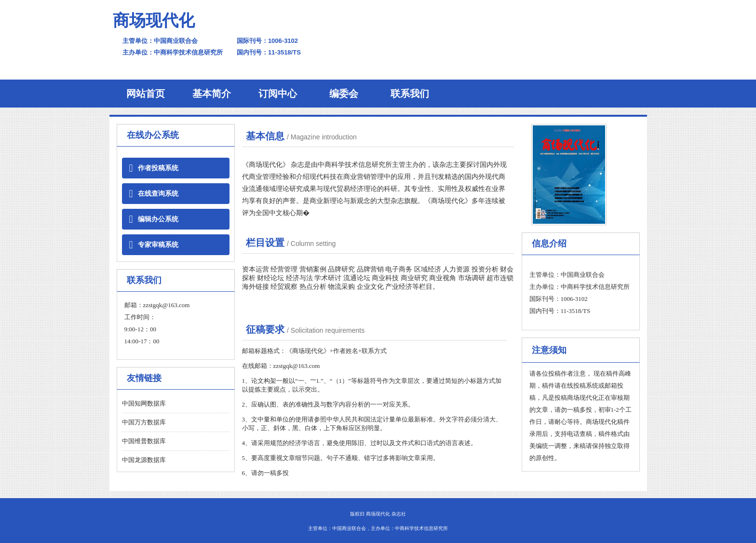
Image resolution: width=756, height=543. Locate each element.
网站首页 (146, 94)
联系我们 (410, 94)
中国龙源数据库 (144, 460)
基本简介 (212, 94)
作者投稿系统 (154, 168)
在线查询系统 (154, 194)
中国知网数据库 (144, 403)
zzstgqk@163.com (167, 305)
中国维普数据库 (144, 441)
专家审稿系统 (154, 245)
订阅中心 (278, 94)
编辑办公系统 (154, 219)
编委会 (344, 94)
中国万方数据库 (144, 422)
